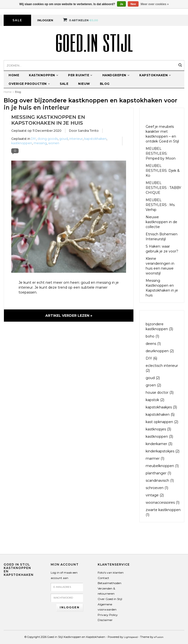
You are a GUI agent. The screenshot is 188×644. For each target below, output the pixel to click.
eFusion (159, 637)
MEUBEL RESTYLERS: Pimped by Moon (161, 153)
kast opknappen (162, 422)
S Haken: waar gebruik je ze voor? (162, 249)
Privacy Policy (108, 615)
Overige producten (29, 84)
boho (152, 336)
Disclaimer (105, 620)
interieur (76, 139)
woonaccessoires (163, 502)
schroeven (157, 488)
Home (14, 75)
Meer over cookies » (155, 4)
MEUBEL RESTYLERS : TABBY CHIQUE (163, 188)
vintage (155, 495)
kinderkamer (159, 444)
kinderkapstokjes (163, 451)
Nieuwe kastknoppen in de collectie (161, 222)
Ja (121, 4)
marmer (155, 458)
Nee (133, 4)
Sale (17, 20)
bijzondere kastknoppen (159, 327)
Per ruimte (80, 75)
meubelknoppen (162, 466)
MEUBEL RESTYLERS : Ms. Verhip (160, 205)
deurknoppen (160, 351)
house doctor (160, 393)
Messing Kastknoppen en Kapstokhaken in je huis (48, 120)
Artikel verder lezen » (69, 316)
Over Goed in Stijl (110, 599)
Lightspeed (131, 637)
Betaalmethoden (110, 583)
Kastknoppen (44, 75)
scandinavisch (160, 480)
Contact (103, 578)
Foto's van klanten (111, 573)
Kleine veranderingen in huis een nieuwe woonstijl (160, 266)
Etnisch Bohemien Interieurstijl (162, 237)
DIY (33, 139)
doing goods (48, 139)
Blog (105, 84)
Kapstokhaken (155, 75)
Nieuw (84, 84)
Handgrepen (116, 75)
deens (153, 344)
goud (64, 139)
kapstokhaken (95, 139)
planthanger (158, 473)
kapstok (155, 400)
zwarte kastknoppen (163, 512)
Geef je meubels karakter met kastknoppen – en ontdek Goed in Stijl (162, 134)
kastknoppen (22, 143)
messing (40, 143)
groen (153, 385)
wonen (54, 143)
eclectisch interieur (162, 368)
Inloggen (45, 20)
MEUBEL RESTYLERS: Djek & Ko (163, 171)
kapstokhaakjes (161, 407)
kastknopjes (158, 429)
